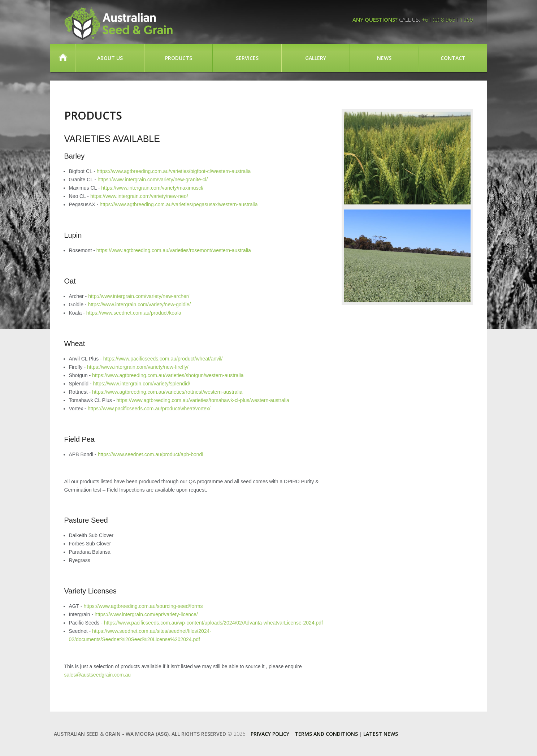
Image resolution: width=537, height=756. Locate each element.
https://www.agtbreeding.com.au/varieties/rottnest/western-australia (167, 392)
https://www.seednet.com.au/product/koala (134, 313)
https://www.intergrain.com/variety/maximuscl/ (152, 188)
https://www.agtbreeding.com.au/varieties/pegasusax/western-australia (179, 204)
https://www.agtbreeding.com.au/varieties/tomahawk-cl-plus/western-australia (203, 400)
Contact (453, 58)
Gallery (316, 58)
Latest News (381, 734)
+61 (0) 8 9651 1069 (447, 20)
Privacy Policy (270, 734)
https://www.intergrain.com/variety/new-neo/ (139, 196)
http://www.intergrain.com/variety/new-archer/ (139, 296)
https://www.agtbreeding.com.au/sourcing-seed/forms (143, 606)
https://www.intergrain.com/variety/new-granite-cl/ (153, 180)
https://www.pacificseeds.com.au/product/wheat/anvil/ (163, 359)
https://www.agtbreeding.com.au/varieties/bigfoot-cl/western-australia (174, 171)
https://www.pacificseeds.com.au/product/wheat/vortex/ (149, 409)
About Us (110, 58)
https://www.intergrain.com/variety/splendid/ (141, 384)
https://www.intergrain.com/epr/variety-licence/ (146, 614)
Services (247, 58)
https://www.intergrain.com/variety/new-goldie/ (139, 304)
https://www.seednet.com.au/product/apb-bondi (151, 454)
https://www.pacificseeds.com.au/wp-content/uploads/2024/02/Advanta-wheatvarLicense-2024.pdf (213, 623)
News (384, 58)
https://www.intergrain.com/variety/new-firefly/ (138, 367)
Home (63, 58)
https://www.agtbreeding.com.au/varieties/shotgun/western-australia (168, 375)
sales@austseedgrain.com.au (98, 675)
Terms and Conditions (326, 734)
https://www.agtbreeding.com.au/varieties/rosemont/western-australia (174, 250)
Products (179, 58)
